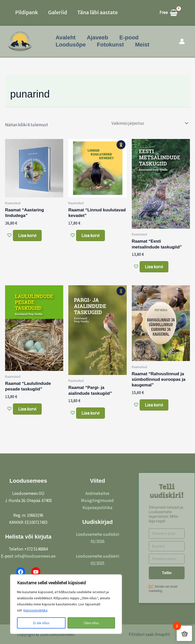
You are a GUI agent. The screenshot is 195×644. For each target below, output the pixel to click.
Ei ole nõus (41, 623)
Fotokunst (110, 45)
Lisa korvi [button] (27, 235)
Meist (142, 45)
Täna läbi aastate (97, 12)
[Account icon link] (182, 41)
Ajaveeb (97, 37)
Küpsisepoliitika (35, 610)
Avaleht (66, 37)
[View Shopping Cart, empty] (171, 13)
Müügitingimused (97, 500)
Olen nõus (91, 623)
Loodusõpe (71, 45)
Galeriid (58, 12)
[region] (66, 604)
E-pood (129, 37)
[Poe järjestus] (150, 123)
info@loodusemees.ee (35, 556)
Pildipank (27, 12)
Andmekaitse (97, 493)
